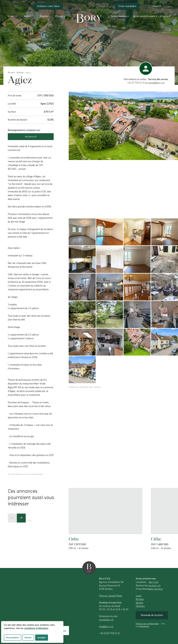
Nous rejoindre (127, 6)
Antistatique (144, 626)
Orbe (74, 539)
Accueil (11, 73)
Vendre (139, 603)
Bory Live (154, 582)
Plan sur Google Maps (111, 596)
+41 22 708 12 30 (136, 83)
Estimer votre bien (48, 6)
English (167, 6)
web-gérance (156, 589)
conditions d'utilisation (36, 628)
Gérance (140, 606)
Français (157, 6)
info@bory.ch (106, 627)
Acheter (20, 73)
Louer (139, 596)
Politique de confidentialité (147, 624)
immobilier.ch (106, 620)
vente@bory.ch (157, 83)
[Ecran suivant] (21, 518)
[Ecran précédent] (12, 518)
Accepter (42, 638)
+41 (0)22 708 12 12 (109, 633)
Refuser (28, 638)
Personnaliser (13, 638)
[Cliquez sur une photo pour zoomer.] (123, 126)
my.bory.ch (31, 137)
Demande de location (152, 615)
